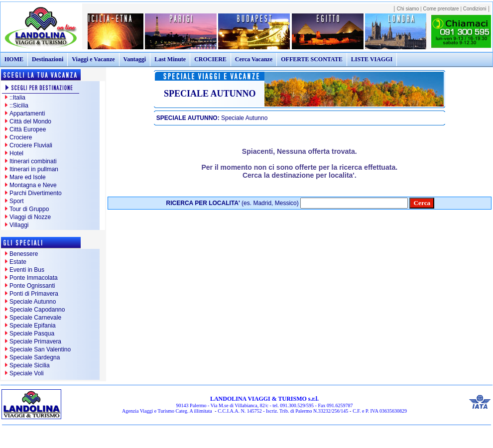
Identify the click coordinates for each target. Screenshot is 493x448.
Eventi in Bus (27, 270)
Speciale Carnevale (35, 318)
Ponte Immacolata (34, 278)
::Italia (17, 98)
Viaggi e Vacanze (93, 59)
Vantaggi (135, 59)
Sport (17, 201)
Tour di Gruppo (29, 209)
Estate (18, 262)
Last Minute (170, 59)
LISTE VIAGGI (372, 59)
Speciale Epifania (33, 326)
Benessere (24, 254)
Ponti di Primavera (34, 294)
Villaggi (19, 225)
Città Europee (28, 129)
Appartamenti (27, 113)
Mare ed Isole (28, 177)
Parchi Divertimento (36, 193)
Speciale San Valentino (40, 349)
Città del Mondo (30, 121)
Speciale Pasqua (32, 334)
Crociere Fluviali (31, 145)
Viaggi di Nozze (30, 217)
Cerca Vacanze (254, 59)
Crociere (21, 137)
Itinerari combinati (33, 161)
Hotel (16, 153)
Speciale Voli (27, 373)
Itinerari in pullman (34, 169)
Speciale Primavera (35, 341)
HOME (14, 59)
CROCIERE (210, 59)
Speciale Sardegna (35, 357)
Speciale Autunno (33, 302)
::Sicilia (19, 106)
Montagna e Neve (33, 185)
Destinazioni (48, 59)
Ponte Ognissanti (32, 286)
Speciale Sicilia (30, 365)
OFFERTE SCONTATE (312, 59)
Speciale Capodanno (37, 310)
